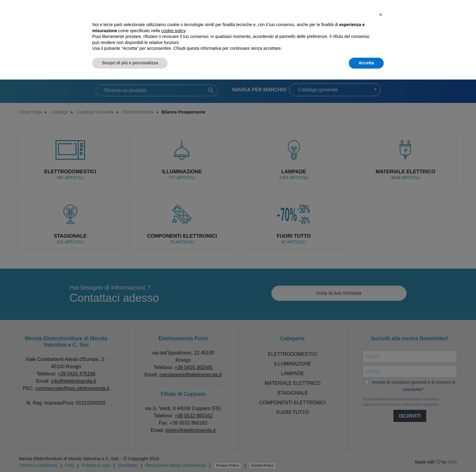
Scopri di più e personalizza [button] (130, 63)
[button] (381, 15)
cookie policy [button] (173, 31)
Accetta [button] (366, 63)
